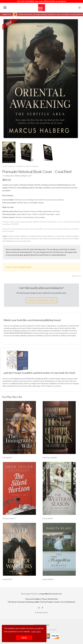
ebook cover (18, 241)
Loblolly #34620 (48, 579)
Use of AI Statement (68, 602)
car (66, 236)
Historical (12, 166)
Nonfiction (20, 166)
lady (22, 239)
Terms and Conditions (33, 599)
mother (17, 236)
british (50, 236)
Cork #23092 (7, 458)
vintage (5, 239)
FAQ (9, 602)
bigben (76, 236)
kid (37, 239)
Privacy (44, 599)
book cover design (72, 239)
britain (39, 236)
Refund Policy (53, 599)
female (33, 239)
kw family (10, 236)
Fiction (5, 166)
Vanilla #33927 (8, 579)
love (54, 236)
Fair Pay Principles (47, 602)
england (33, 236)
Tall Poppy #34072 (9, 519)
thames (70, 236)
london (45, 236)
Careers (57, 602)
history (18, 239)
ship (62, 236)
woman (27, 239)
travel (58, 236)
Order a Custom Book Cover (42, 300)
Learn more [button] (36, 632)
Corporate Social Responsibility (28, 602)
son (28, 236)
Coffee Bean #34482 (50, 458)
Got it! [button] (24, 638)
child (41, 239)
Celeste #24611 (48, 519)
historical (11, 239)
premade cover (59, 239)
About (14, 602)
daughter (23, 236)
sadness (46, 239)
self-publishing (8, 241)
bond (52, 239)
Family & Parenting (32, 166)
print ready (27, 241)
